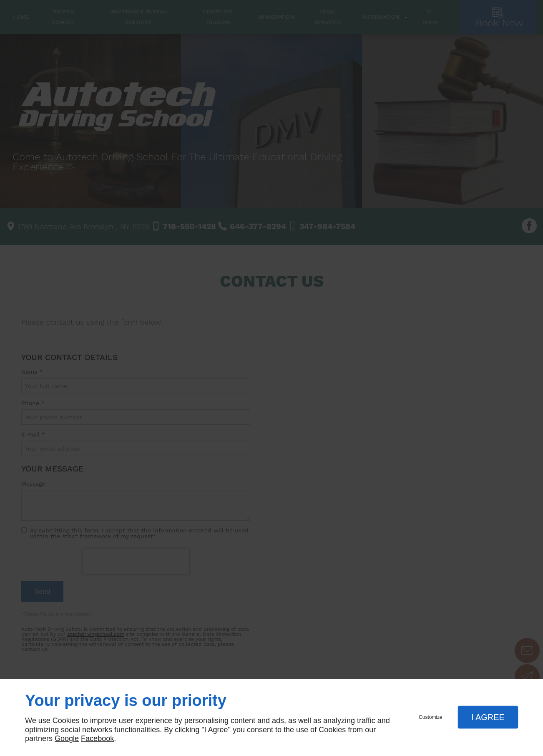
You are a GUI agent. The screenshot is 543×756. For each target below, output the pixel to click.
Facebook (97, 738)
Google (67, 738)
